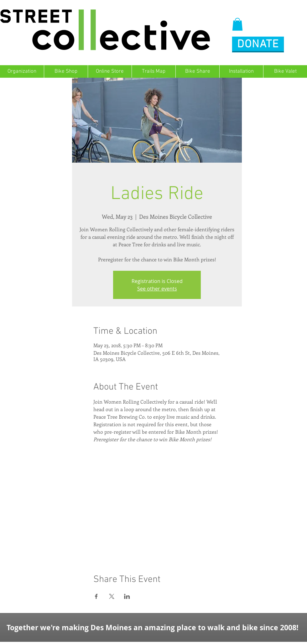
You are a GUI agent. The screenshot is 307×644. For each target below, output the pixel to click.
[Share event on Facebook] (96, 596)
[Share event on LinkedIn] (127, 596)
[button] (237, 24)
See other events (157, 289)
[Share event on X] (112, 596)
